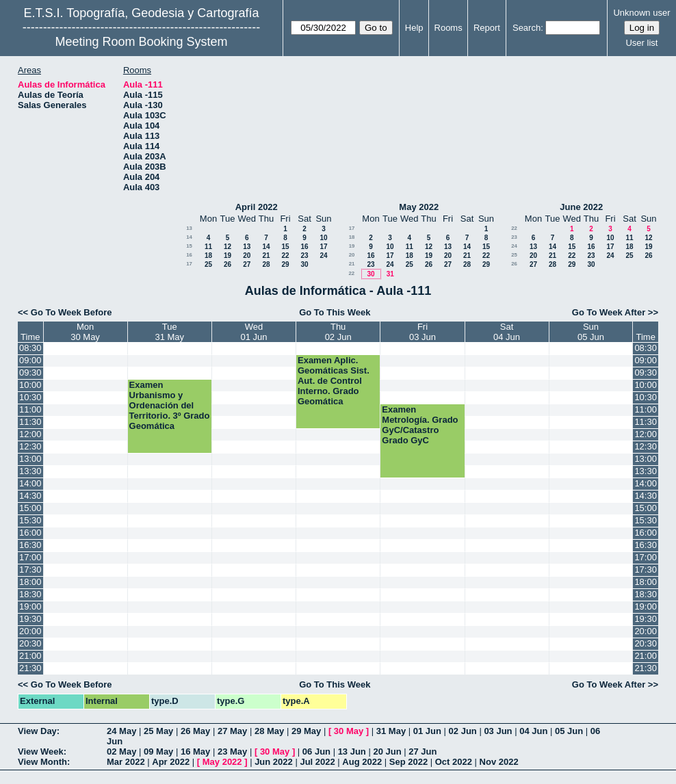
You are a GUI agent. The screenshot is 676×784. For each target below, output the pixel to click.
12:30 (30, 446)
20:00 (30, 631)
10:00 (30, 385)
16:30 (30, 545)
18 (208, 256)
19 (227, 256)
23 (304, 256)
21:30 (30, 668)
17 (323, 247)
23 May (232, 752)
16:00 (30, 533)
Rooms (448, 28)
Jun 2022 (274, 762)
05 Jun (569, 731)
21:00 (30, 656)
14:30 (30, 496)
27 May (232, 731)
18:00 (30, 582)
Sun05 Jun (591, 332)
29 (285, 264)
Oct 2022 (454, 762)
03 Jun (498, 731)
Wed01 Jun (253, 332)
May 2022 (419, 207)
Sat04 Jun (507, 332)
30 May (349, 731)
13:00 (30, 459)
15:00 (30, 508)
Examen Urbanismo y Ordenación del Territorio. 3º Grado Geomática (170, 405)
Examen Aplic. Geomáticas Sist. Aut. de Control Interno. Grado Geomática (334, 381)
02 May (121, 752)
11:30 (30, 422)
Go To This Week (335, 312)
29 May (306, 731)
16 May (195, 752)
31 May (391, 731)
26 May (195, 731)
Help (414, 28)
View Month (42, 762)
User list (641, 43)
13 (189, 228)
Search (526, 28)
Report (487, 28)
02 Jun (463, 731)
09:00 (30, 360)
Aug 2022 (362, 762)
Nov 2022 (499, 762)
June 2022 (581, 207)
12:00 (30, 434)
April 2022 (257, 207)
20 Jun (387, 752)
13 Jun (352, 752)
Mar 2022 (126, 762)
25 (208, 264)
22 (285, 256)
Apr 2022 (171, 762)
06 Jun (316, 752)
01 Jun (427, 731)
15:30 (30, 520)
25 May (158, 731)
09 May (158, 752)
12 (227, 247)
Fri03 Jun (422, 332)
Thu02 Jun (338, 332)
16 (304, 247)
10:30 (30, 397)
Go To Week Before (71, 312)
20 (247, 256)
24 (323, 256)
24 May (121, 731)
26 (227, 264)
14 (189, 237)
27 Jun (422, 752)
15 (189, 246)
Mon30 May (85, 332)
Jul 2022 (317, 762)
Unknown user (641, 13)
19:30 (30, 619)
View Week (41, 752)
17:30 (30, 570)
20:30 (30, 643)
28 (266, 264)
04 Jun (533, 731)
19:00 (30, 606)
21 (266, 256)
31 (390, 274)
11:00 (30, 409)
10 (323, 238)
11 (208, 247)
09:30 (30, 373)
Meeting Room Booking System (141, 42)
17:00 (30, 557)
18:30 (30, 594)
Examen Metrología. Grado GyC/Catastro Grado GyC (420, 425)
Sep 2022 (408, 762)
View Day (37, 731)
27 (247, 264)
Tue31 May (169, 332)
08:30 (30, 348)
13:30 (30, 471)
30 (304, 264)
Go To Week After (609, 312)
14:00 (30, 483)
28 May (269, 731)
